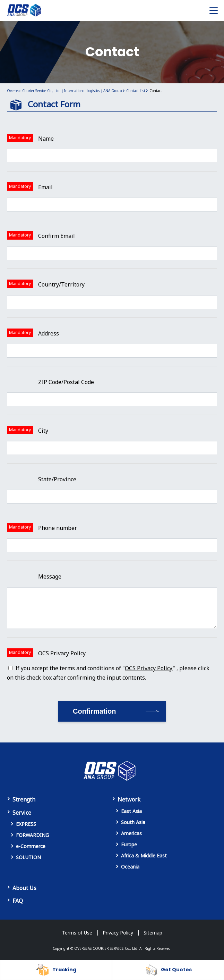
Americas (131, 833)
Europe (129, 844)
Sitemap (153, 933)
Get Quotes (176, 970)
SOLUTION (28, 857)
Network (129, 799)
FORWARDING (32, 835)
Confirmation (94, 711)
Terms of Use (77, 933)
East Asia (131, 811)
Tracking (64, 970)
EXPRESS (26, 824)
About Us (24, 888)
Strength (24, 799)
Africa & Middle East (144, 856)
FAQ (18, 901)
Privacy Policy (118, 933)
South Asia (133, 822)
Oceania (130, 867)
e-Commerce (31, 846)
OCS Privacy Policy (149, 668)
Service (22, 813)
